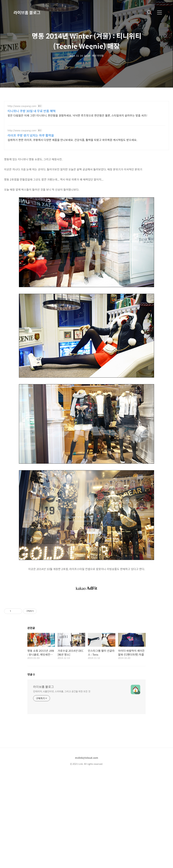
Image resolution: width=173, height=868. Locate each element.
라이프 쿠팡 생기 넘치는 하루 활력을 (31, 135)
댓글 (31, 722)
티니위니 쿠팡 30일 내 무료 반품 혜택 (32, 111)
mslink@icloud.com (87, 805)
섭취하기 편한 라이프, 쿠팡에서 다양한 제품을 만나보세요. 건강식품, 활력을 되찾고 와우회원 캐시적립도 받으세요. (72, 140)
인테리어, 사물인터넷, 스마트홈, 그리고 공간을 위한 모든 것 (62, 738)
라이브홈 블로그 (27, 12)
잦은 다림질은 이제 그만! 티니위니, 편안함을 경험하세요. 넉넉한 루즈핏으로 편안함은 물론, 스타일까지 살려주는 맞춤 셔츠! (77, 115)
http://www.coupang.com (22, 106)
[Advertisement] (86, 623)
